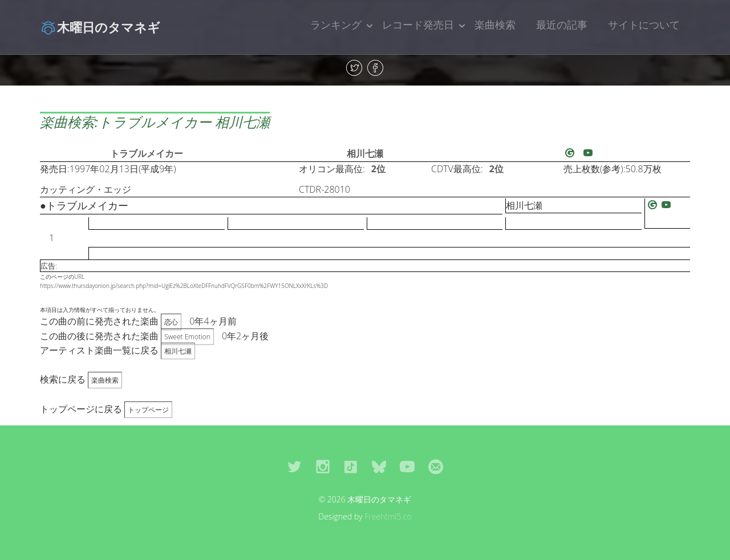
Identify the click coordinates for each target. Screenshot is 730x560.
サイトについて (644, 25)
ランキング (336, 25)
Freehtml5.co (388, 516)
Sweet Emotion (187, 337)
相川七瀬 (365, 153)
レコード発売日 (418, 25)
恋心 (171, 322)
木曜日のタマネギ (100, 27)
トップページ (148, 410)
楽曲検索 (495, 25)
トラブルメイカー (147, 153)
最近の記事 (562, 25)
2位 (378, 169)
